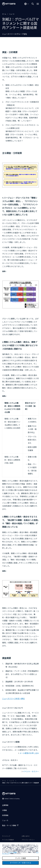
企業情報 (5, 805)
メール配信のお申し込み (29, 753)
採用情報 (5, 815)
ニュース (12, 14)
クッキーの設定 (21, 858)
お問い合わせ (26, 836)
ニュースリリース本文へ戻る (13, 699)
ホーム (4, 14)
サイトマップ (6, 836)
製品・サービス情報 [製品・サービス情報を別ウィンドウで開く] (9, 825)
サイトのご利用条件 (8, 840)
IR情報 (4, 810)
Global (12, 799)
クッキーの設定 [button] (13, 852)
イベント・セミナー (31, 771)
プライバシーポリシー (28, 840)
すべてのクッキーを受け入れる (21, 863)
